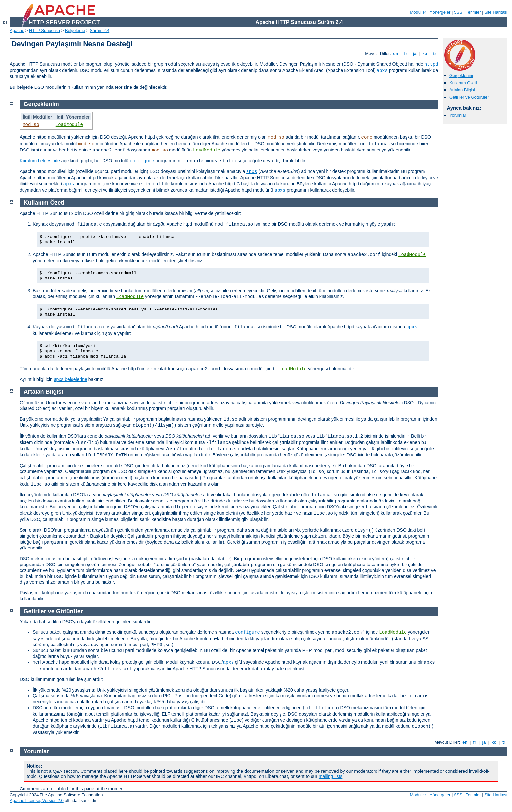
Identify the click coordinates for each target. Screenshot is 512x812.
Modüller (418, 12)
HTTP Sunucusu (45, 31)
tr (435, 53)
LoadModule (69, 125)
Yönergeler (440, 12)
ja (415, 53)
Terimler (473, 12)
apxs (382, 71)
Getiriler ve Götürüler (469, 97)
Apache (17, 31)
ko (425, 53)
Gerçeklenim (461, 76)
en (396, 53)
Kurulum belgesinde (40, 161)
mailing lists (330, 776)
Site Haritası (496, 12)
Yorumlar (458, 115)
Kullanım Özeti (463, 83)
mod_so (31, 125)
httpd (431, 64)
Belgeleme (75, 31)
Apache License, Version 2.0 (37, 800)
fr (406, 53)
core (367, 137)
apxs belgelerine (71, 379)
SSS (458, 12)
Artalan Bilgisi (462, 90)
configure (142, 161)
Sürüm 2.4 (100, 31)
